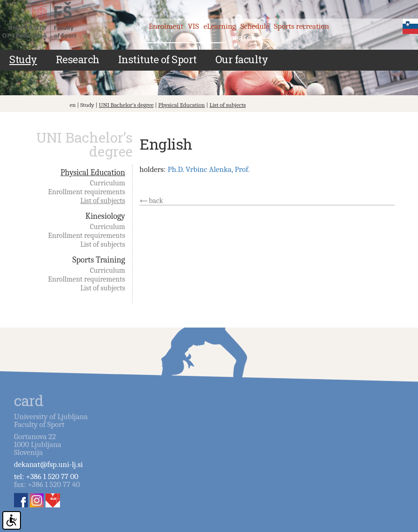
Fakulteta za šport (48, 22)
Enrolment (166, 26)
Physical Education (181, 105)
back (156, 201)
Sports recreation (301, 26)
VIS (193, 26)
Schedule (255, 26)
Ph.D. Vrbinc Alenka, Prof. (209, 169)
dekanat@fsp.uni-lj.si (48, 464)
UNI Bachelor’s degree (126, 105)
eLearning (220, 26)
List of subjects (227, 105)
